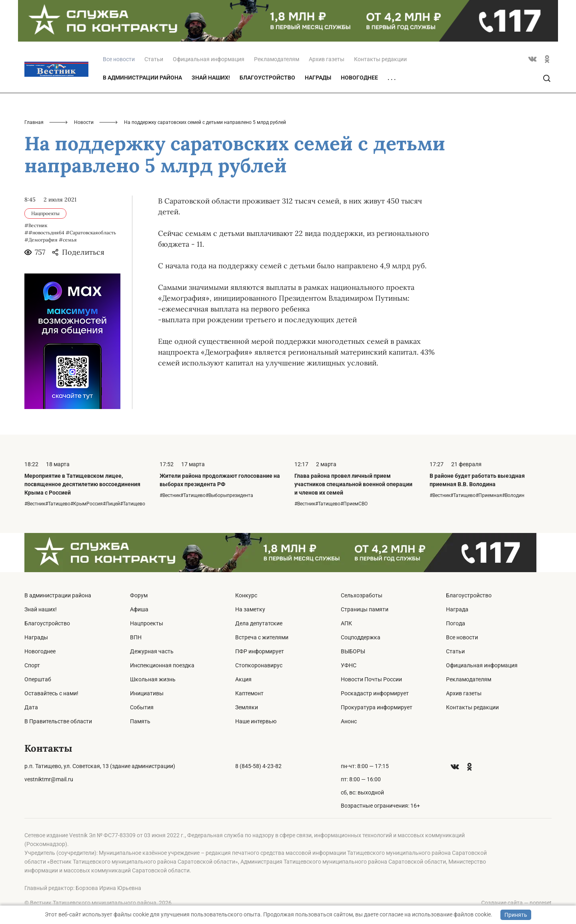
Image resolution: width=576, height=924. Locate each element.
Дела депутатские (259, 623)
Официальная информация (209, 59)
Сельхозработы (362, 595)
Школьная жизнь (153, 679)
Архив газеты (327, 59)
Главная (34, 122)
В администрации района (142, 78)
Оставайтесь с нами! (51, 693)
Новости (84, 122)
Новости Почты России (371, 679)
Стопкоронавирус (259, 665)
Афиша (139, 609)
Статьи (154, 59)
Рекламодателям (277, 59)
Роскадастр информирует (375, 693)
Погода (456, 623)
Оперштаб (38, 679)
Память (140, 721)
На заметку (250, 609)
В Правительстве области (58, 721)
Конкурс (246, 595)
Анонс (349, 721)
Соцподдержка (361, 637)
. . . (392, 78)
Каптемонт (249, 693)
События (142, 707)
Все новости (462, 637)
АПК (346, 623)
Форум (139, 595)
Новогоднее (359, 78)
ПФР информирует (260, 651)
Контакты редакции (380, 59)
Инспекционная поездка (162, 665)
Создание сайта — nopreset (516, 903)
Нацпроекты (147, 623)
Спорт (32, 665)
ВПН (136, 637)
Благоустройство (267, 78)
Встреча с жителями (262, 637)
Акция (243, 679)
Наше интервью (256, 721)
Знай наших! (211, 78)
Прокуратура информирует (377, 707)
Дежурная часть (152, 651)
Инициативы (147, 693)
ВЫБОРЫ (353, 651)
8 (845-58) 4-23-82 (258, 766)
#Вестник (36, 225)
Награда (457, 609)
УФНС (349, 665)
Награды (318, 78)
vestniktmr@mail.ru (49, 779)
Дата (31, 707)
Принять (516, 915)
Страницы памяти (365, 609)
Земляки (247, 707)
